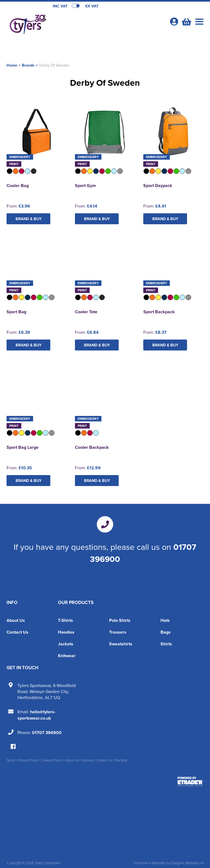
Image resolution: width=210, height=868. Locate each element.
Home (12, 65)
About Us (16, 620)
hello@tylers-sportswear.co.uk (37, 715)
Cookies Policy (51, 760)
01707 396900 (47, 733)
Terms (11, 760)
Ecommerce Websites (150, 863)
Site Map (121, 760)
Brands (28, 65)
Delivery (87, 760)
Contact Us (17, 632)
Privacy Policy (28, 760)
